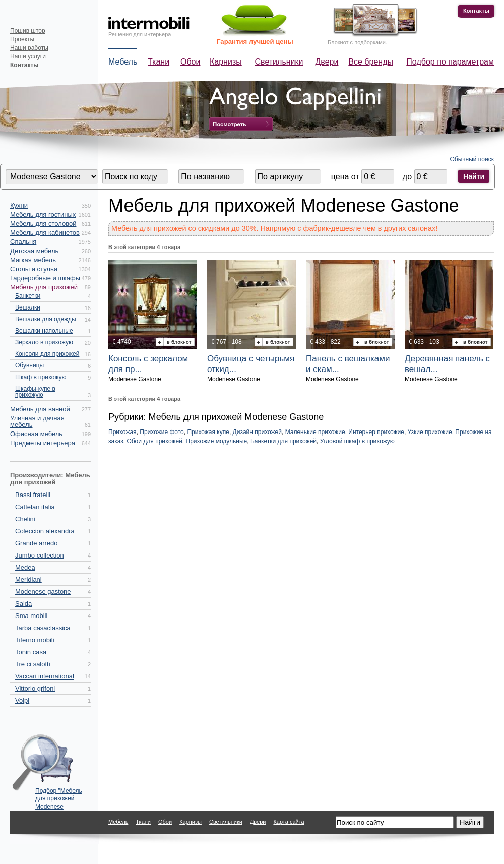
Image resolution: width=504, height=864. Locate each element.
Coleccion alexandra (45, 531)
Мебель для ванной (40, 409)
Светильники (279, 62)
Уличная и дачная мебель (37, 421)
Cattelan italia (35, 507)
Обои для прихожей (154, 441)
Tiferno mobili (35, 640)
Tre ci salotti (33, 664)
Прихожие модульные (217, 441)
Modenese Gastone (135, 379)
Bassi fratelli (33, 495)
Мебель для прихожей (44, 287)
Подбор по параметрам (450, 62)
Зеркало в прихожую (44, 342)
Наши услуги (28, 56)
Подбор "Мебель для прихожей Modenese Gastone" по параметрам (59, 796)
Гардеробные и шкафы (45, 278)
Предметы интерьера (43, 443)
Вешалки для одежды (46, 319)
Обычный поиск (472, 159)
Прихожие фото (162, 432)
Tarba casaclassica (43, 628)
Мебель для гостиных (43, 214)
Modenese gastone (43, 592)
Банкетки (28, 296)
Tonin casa (31, 652)
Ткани (159, 62)
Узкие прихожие (430, 432)
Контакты (476, 11)
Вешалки (28, 307)
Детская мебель (34, 251)
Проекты (22, 39)
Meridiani (28, 579)
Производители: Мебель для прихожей (50, 479)
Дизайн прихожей (257, 432)
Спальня (23, 242)
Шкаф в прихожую (41, 377)
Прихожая (122, 432)
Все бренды (371, 62)
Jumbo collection (40, 555)
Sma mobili (31, 616)
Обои (190, 62)
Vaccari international (45, 676)
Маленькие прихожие (315, 432)
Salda (23, 604)
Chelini (25, 519)
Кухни (19, 205)
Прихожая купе (208, 432)
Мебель (123, 62)
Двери (327, 62)
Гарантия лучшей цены (255, 42)
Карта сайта (289, 822)
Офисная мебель (36, 434)
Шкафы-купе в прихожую (35, 392)
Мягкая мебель (33, 260)
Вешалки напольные (44, 331)
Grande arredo (37, 543)
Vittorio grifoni (35, 688)
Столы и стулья (34, 269)
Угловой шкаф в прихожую (357, 441)
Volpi (22, 700)
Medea (25, 567)
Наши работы (29, 48)
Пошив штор (28, 31)
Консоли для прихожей (47, 354)
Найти (474, 176)
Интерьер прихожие (376, 432)
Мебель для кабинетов (45, 233)
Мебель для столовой (43, 224)
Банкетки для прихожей (283, 441)
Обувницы (29, 365)
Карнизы (226, 62)
